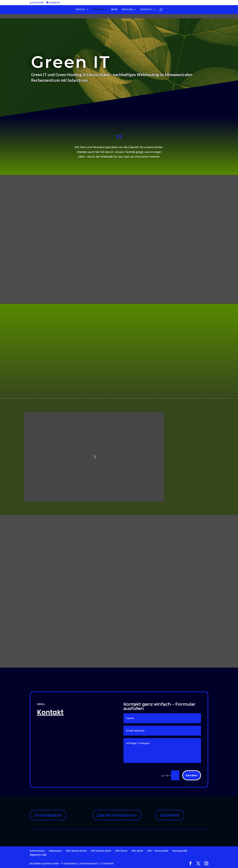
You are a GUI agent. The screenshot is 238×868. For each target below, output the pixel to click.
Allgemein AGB (38, 855)
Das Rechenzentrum (117, 815)
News (114, 10)
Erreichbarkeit (48, 815)
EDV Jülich (137, 851)
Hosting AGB (180, 851)
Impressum (55, 851)
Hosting (98, 10)
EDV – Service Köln (158, 851)
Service (80, 10)
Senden (192, 775)
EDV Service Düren (76, 851)
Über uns (127, 10)
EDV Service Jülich (101, 851)
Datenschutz (37, 851)
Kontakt (146, 10)
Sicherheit (170, 815)
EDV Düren (121, 851)
